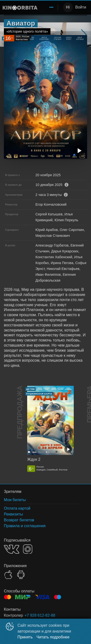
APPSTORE (8, 575)
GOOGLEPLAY (21, 575)
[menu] (49, 7)
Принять (25, 637)
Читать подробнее (53, 637)
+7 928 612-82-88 (40, 615)
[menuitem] (51, 7)
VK (12, 549)
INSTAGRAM (28, 549)
